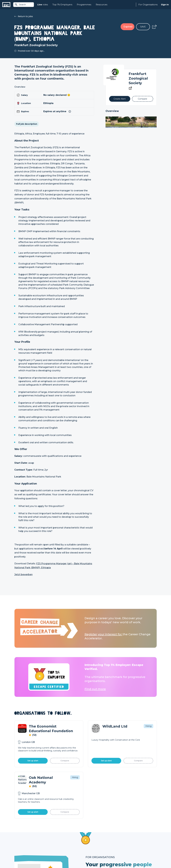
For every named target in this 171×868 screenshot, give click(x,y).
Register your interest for (104, 634)
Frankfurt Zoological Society (138, 78)
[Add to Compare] (142, 99)
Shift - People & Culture (97, 844)
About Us (126, 830)
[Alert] (120, 99)
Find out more (95, 689)
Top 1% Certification (95, 840)
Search (20, 5)
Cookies (50, 858)
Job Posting (92, 835)
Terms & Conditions (22, 858)
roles (43, 5)
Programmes (84, 5)
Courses (54, 840)
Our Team (126, 835)
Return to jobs (24, 16)
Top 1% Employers (62, 5)
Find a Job (55, 835)
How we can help (94, 830)
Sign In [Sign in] (165, 5)
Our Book (126, 840)
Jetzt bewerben (23, 574)
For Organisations (148, 5)
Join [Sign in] (52, 830)
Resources (102, 5)
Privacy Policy (38, 858)
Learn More (100, 762)
